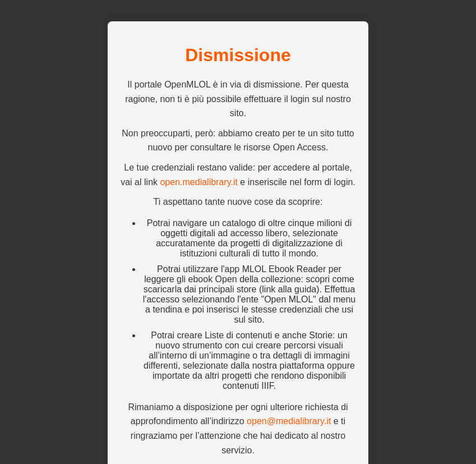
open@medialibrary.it (289, 421)
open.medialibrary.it (198, 182)
